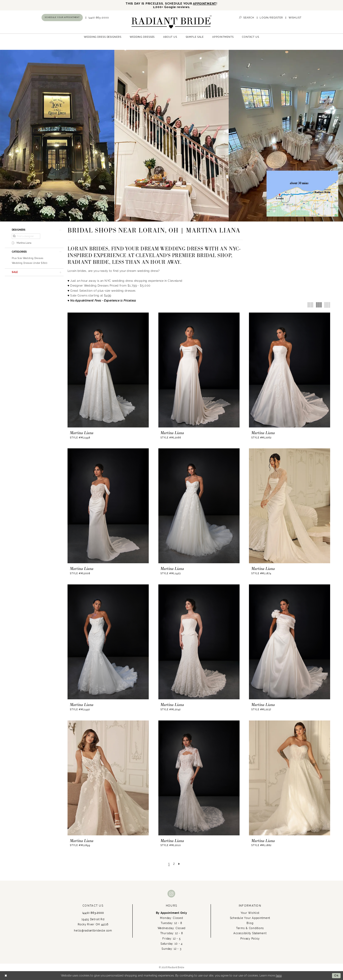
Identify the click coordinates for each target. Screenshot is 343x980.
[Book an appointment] (62, 18)
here (279, 975)
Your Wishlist (250, 913)
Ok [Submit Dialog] (336, 975)
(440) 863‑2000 (93, 913)
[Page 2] (174, 864)
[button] (271, 18)
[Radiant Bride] (171, 22)
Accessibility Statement (250, 933)
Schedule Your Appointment (250, 918)
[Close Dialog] (6, 976)
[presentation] (108, 370)
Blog (250, 923)
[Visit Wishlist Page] (295, 18)
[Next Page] (179, 864)
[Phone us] (99, 18)
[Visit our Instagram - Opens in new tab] (171, 894)
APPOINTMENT (205, 4)
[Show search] (247, 18)
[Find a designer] (26, 236)
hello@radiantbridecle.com (93, 930)
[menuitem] (62, 18)
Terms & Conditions (250, 928)
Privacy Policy (250, 938)
